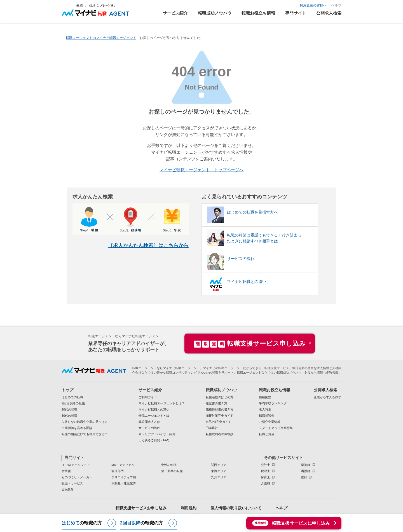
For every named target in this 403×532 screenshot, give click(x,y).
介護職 (265, 483)
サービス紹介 (150, 390)
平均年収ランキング (273, 403)
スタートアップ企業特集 (276, 428)
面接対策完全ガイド (220, 415)
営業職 (66, 471)
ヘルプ (336, 5)
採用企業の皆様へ (313, 5)
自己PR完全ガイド (219, 421)
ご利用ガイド (148, 397)
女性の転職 (169, 465)
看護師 (306, 471)
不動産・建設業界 (124, 483)
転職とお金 (267, 434)
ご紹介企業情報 (270, 421)
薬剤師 (306, 465)
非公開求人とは (149, 421)
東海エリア (219, 471)
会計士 (265, 465)
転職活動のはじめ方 (220, 397)
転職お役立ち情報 (275, 390)
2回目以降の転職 (73, 403)
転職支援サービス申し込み (250, 344)
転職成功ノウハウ (221, 390)
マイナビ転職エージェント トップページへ (201, 170)
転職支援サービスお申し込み (141, 508)
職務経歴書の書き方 (220, 409)
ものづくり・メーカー (77, 477)
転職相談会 (267, 415)
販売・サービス (72, 483)
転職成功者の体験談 (220, 434)
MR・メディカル (123, 465)
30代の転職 (69, 415)
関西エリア (219, 465)
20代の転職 (69, 409)
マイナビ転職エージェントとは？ (162, 403)
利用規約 (189, 508)
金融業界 (68, 489)
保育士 (265, 477)
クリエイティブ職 (124, 477)
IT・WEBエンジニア (76, 465)
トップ (67, 390)
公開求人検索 (325, 390)
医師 (304, 477)
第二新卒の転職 (172, 471)
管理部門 (118, 471)
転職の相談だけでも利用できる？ (85, 434)
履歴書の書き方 (216, 403)
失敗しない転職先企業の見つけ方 (85, 421)
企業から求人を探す (328, 397)
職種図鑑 (265, 397)
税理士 (265, 471)
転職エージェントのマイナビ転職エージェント (101, 38)
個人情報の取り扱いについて (236, 508)
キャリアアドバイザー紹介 (157, 434)
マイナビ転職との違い (154, 409)
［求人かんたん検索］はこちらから (148, 245)
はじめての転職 (72, 397)
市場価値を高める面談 (77, 428)
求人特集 (265, 409)
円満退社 (212, 428)
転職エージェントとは (154, 415)
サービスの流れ (149, 428)
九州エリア (219, 477)
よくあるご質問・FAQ (154, 440)
